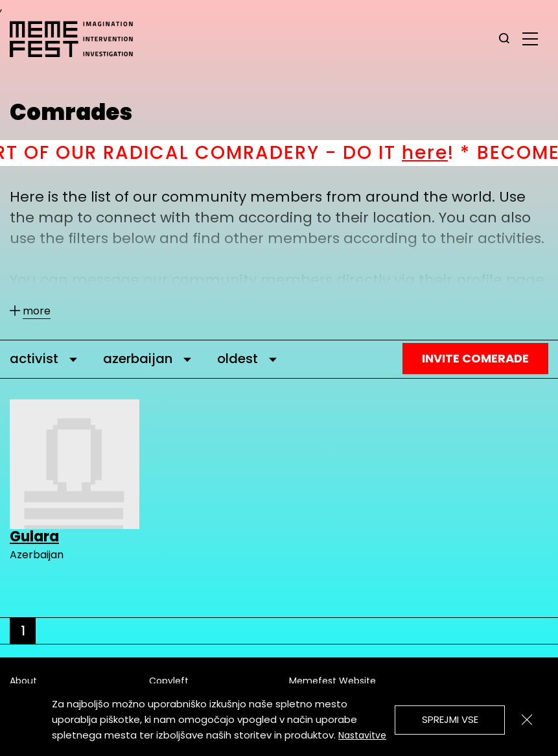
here (438, 153)
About (23, 681)
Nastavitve (362, 735)
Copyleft (169, 681)
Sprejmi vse (450, 719)
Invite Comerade (475, 358)
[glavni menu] (530, 38)
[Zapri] (527, 720)
